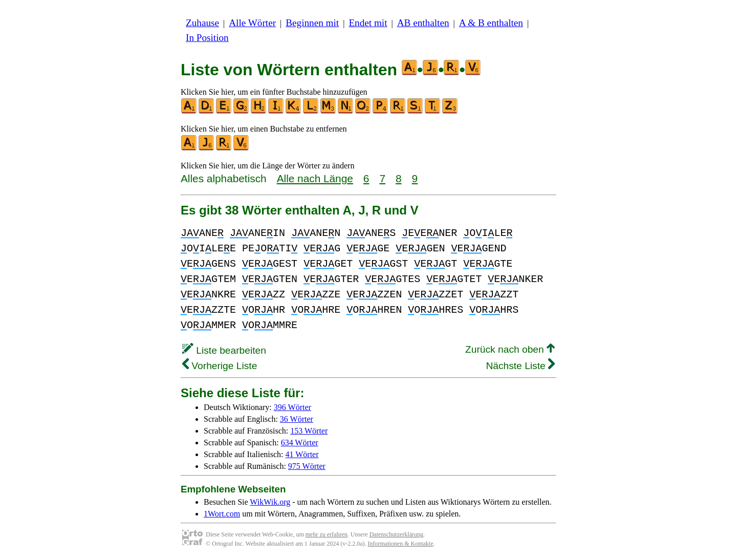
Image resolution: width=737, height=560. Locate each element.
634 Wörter (300, 443)
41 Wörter (302, 454)
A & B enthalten (491, 23)
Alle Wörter (252, 23)
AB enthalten (423, 23)
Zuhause (202, 23)
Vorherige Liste (220, 366)
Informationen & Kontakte (401, 544)
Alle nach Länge (315, 178)
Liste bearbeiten (224, 350)
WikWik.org (270, 502)
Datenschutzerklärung (396, 534)
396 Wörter (292, 407)
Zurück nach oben (510, 349)
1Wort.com (222, 514)
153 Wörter (309, 431)
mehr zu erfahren (327, 534)
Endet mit (368, 23)
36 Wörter (297, 419)
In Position (207, 38)
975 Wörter (307, 466)
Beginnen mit (312, 23)
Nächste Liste (520, 366)
